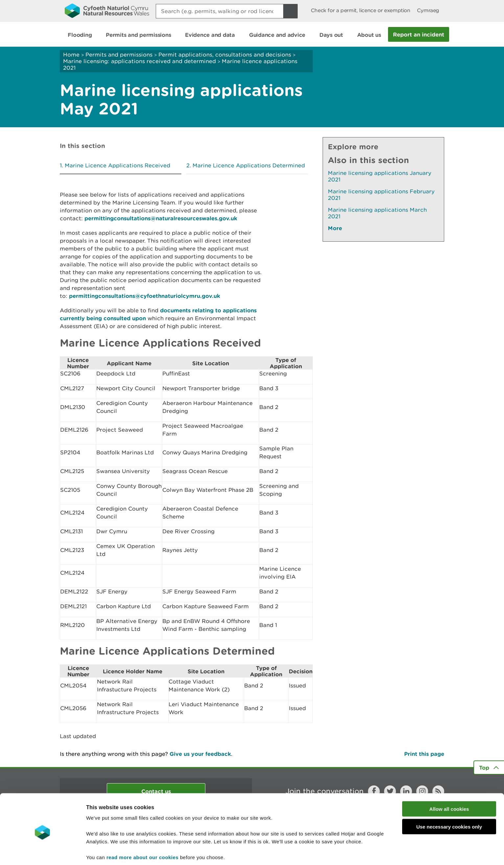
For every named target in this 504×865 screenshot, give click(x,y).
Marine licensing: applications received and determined (139, 61)
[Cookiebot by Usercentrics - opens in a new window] (42, 852)
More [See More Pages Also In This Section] (335, 228)
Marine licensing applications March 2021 (377, 213)
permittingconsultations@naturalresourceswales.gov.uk (161, 218)
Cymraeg (428, 10)
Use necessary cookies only (449, 800)
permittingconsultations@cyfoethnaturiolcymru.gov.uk (145, 296)
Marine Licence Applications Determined (249, 165)
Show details (348, 852)
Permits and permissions (119, 55)
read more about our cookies (142, 831)
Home (71, 55)
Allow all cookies (449, 782)
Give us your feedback (200, 754)
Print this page (424, 754)
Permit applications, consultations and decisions (225, 55)
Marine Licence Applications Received (117, 165)
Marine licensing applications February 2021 (381, 195)
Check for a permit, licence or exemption (361, 10)
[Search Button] (290, 11)
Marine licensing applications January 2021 (380, 176)
